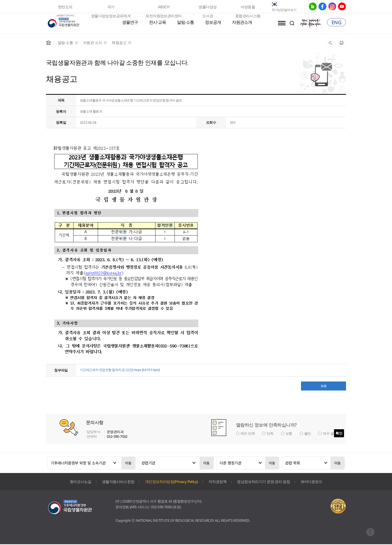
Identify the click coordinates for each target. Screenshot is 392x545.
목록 (324, 387)
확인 (339, 434)
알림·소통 (185, 22)
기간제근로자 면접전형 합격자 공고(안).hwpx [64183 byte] (123, 370)
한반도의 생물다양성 (65, 8)
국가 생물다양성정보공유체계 (111, 8)
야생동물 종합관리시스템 (248, 8)
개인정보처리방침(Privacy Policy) (171, 482)
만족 (270, 434)
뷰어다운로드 (311, 482)
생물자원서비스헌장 (118, 482)
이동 (128, 463)
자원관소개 (242, 22)
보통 (289, 434)
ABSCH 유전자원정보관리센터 (163, 8)
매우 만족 (248, 434)
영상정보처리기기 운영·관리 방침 (263, 482)
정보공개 (213, 22)
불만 (308, 434)
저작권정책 (217, 482)
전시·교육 (157, 22)
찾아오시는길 (80, 482)
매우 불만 (330, 434)
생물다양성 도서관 (207, 8)
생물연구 (130, 22)
